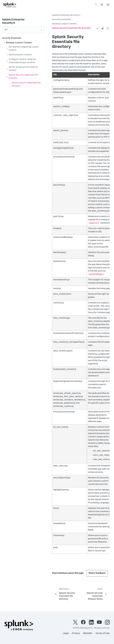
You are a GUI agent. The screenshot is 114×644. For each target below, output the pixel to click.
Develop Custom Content (64, 24)
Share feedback (97, 573)
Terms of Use (103, 633)
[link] (97, 28)
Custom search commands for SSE (78, 67)
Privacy (76, 633)
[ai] (103, 28)
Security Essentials (61, 20)
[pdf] (108, 28)
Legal (66, 633)
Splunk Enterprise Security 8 (66, 15)
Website (88, 633)
